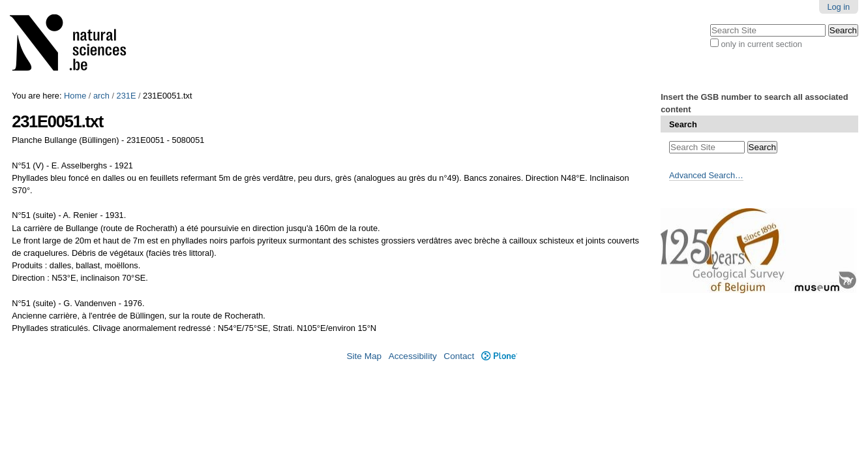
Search (683, 124)
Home (75, 96)
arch (101, 96)
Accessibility (413, 356)
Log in (838, 7)
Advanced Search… (706, 175)
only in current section (761, 44)
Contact (459, 356)
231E (127, 96)
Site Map (364, 356)
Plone (499, 356)
